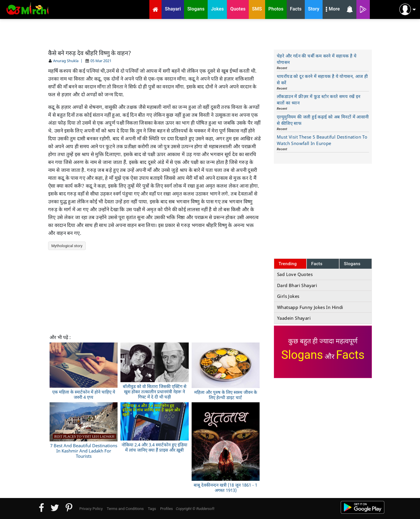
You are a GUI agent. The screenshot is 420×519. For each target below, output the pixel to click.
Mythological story (67, 246)
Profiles (167, 509)
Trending (288, 264)
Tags (152, 509)
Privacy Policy (91, 509)
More (333, 10)
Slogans (352, 264)
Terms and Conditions (125, 509)
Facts (317, 264)
